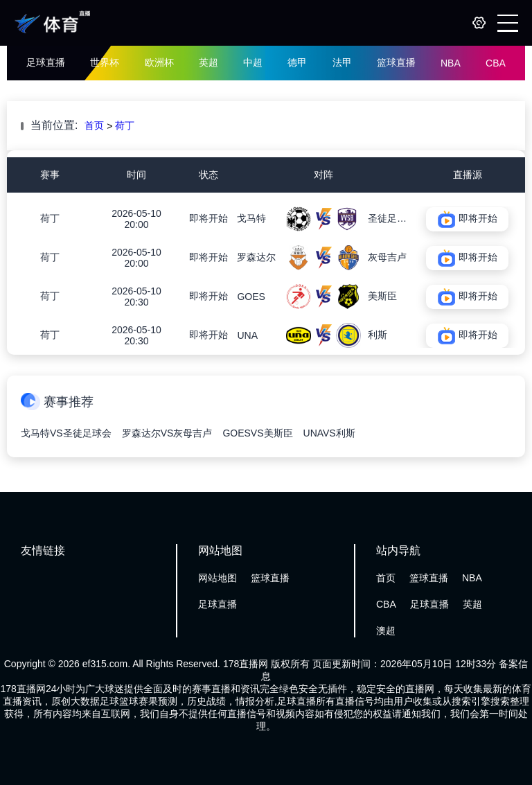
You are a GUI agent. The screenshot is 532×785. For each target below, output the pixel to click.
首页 (94, 125)
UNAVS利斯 (329, 433)
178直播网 (246, 664)
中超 (253, 62)
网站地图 (218, 578)
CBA (496, 63)
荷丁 (125, 125)
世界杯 (105, 62)
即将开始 (209, 218)
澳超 (386, 630)
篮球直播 (396, 62)
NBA (451, 63)
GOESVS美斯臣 (257, 433)
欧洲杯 (159, 62)
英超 (209, 62)
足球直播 (46, 62)
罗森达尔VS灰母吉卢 (167, 433)
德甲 (297, 62)
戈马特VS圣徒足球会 (66, 433)
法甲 (342, 62)
